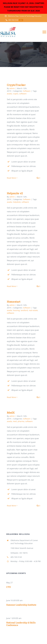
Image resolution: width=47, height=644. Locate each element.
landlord (24, 310)
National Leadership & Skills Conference (21, 624)
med (15, 421)
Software (27, 91)
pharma (21, 421)
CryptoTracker (16, 85)
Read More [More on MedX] (11, 506)
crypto (16, 94)
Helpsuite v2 (15, 193)
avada (9, 94)
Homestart (14, 302)
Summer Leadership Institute (21, 605)
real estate (33, 310)
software (23, 94)
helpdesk (17, 202)
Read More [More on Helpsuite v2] (11, 286)
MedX (11, 413)
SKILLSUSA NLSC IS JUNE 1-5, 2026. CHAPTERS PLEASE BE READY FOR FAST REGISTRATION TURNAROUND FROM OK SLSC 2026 (23, 7)
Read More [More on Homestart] (11, 397)
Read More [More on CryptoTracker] (11, 178)
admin (12, 88)
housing (16, 310)
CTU (9, 587)
